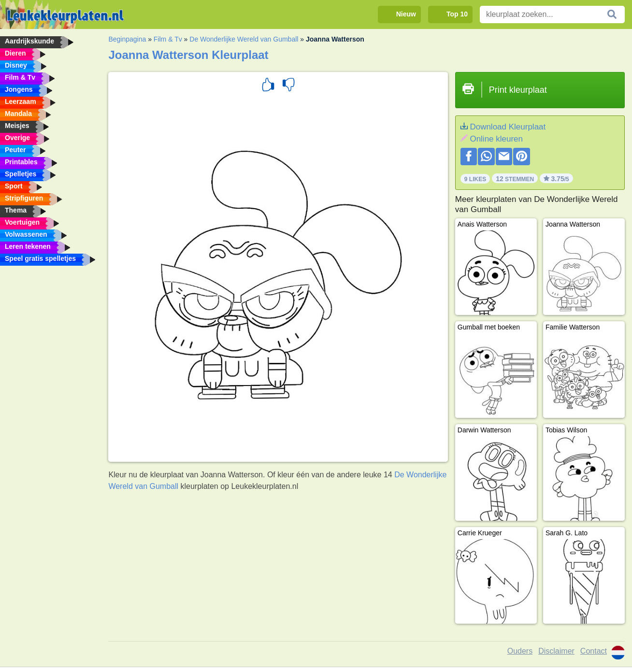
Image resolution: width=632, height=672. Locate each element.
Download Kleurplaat (508, 127)
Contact (594, 651)
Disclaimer (556, 651)
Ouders (520, 651)
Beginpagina (127, 39)
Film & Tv (168, 39)
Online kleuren (496, 139)
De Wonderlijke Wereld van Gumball (244, 39)
